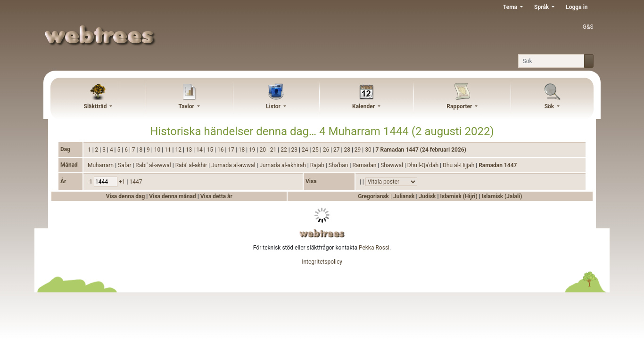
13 (190, 150)
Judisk (428, 196)
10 (158, 150)
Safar (125, 165)
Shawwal (392, 165)
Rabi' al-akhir (192, 165)
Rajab (318, 165)
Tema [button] (511, 7)
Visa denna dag (126, 196)
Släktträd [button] (96, 106)
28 (347, 150)
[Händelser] (391, 182)
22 (284, 150)
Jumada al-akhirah (283, 165)
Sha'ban (339, 165)
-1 (91, 182)
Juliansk (404, 196)
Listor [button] (274, 106)
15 (211, 150)
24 (305, 150)
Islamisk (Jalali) (502, 196)
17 (231, 150)
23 (295, 150)
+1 (123, 182)
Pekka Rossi (374, 248)
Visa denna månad (173, 196)
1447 (136, 182)
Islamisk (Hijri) (458, 196)
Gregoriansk (373, 196)
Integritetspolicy (322, 262)
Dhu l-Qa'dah (424, 165)
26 (327, 150)
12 (179, 150)
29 (358, 150)
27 (337, 150)
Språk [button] (542, 7)
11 (168, 150)
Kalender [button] (364, 106)
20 (263, 150)
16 (221, 150)
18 (242, 150)
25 (316, 150)
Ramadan (365, 165)
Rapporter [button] (460, 106)
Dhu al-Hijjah (459, 165)
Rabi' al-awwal (154, 165)
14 (200, 150)
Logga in (577, 7)
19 (253, 150)
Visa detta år (216, 196)
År (63, 181)
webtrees (322, 233)
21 (274, 150)
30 (369, 150)
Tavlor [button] (187, 106)
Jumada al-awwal (234, 165)
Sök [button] (550, 106)
